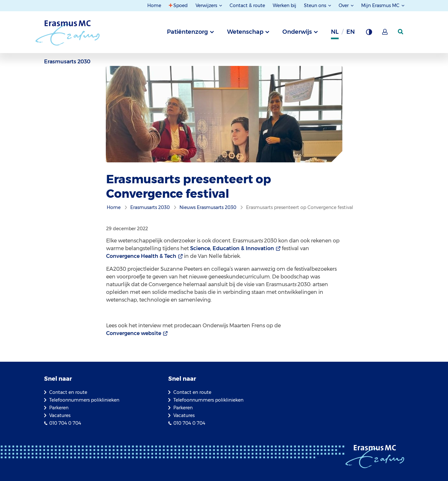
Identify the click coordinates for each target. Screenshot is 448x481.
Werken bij (284, 5)
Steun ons (316, 5)
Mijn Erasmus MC (381, 5)
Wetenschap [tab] (245, 32)
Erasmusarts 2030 (67, 62)
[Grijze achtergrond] (369, 34)
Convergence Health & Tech (141, 256)
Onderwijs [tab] (297, 32)
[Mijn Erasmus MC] (385, 34)
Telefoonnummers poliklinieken (84, 400)
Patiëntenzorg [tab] (187, 32)
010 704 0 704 (65, 423)
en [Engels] (351, 32)
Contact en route (68, 392)
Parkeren (59, 408)
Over (344, 5)
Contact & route (247, 5)
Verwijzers (207, 5)
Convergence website (134, 333)
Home (154, 5)
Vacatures (60, 415)
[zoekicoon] (401, 32)
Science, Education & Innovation (232, 248)
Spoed (181, 5)
